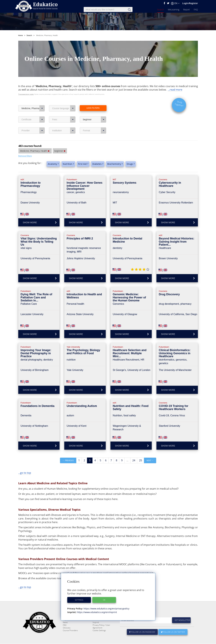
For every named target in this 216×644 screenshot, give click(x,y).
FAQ (196, 10)
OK (104, 600)
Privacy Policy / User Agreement (101, 627)
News (65, 623)
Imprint (96, 623)
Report (187, 10)
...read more (175, 82)
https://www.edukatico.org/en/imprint (97, 612)
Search (160, 10)
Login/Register (190, 3)
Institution (64, 123)
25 (141, 453)
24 (134, 453)
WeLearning (174, 10)
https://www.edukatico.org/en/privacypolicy (106, 609)
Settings (79, 600)
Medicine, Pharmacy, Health (33, 101)
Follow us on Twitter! (173, 632)
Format (95, 123)
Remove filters (25, 148)
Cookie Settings (99, 631)
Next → (150, 453)
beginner (95, 112)
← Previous (68, 453)
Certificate (33, 112)
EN (175, 3)
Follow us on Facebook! (142, 632)
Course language (64, 101)
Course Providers (70, 631)
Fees (64, 112)
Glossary (67, 628)
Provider (33, 123)
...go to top (25, 465)
